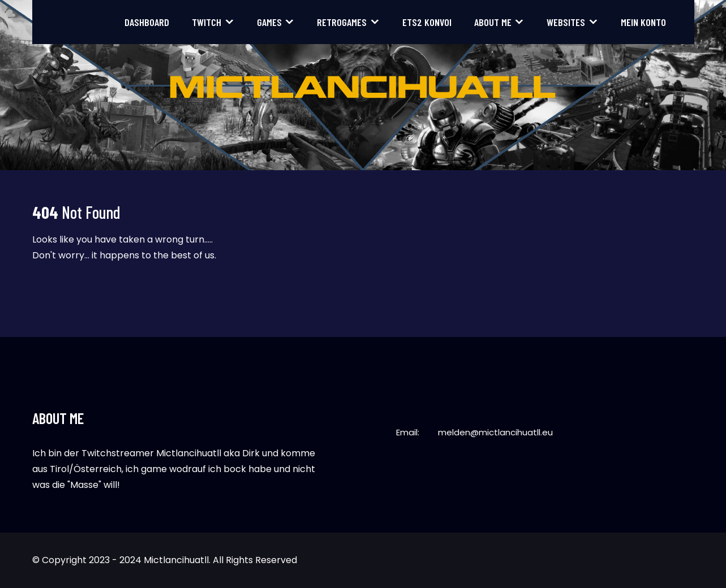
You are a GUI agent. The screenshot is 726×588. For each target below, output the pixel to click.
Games (269, 22)
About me (493, 22)
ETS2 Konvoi (427, 22)
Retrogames (342, 22)
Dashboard (147, 22)
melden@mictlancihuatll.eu (495, 432)
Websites (566, 22)
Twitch (207, 22)
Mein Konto (643, 22)
